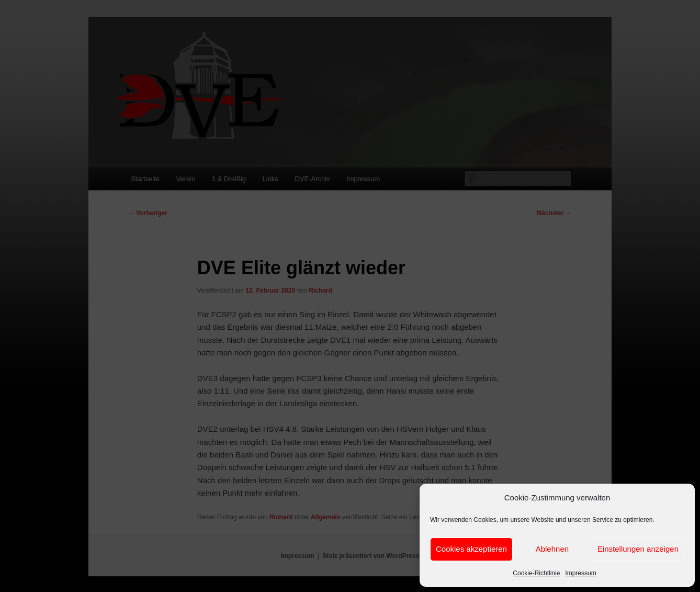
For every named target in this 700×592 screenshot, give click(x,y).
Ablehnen (552, 549)
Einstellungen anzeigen (638, 549)
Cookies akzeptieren (471, 549)
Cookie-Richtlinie (536, 573)
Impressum (580, 573)
